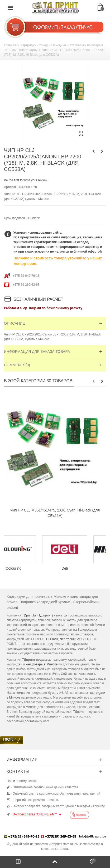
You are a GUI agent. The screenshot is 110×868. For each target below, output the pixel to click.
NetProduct (68, 639)
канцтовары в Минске (42, 664)
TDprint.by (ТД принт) (37, 615)
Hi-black (34, 218)
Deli (81, 568)
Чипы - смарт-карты (23, 50)
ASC (80, 639)
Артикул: (10, 187)
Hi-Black (52, 639)
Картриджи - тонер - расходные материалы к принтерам (62, 45)
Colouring (30, 568)
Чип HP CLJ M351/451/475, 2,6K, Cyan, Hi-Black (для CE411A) (55, 513)
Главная (10, 45)
